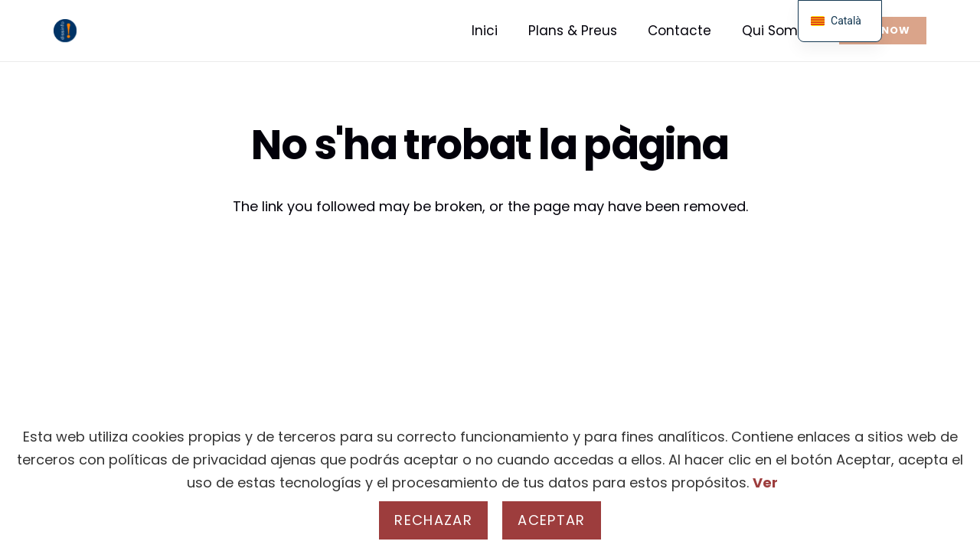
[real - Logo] (65, 31)
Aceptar (551, 520)
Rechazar (433, 520)
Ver (765, 483)
